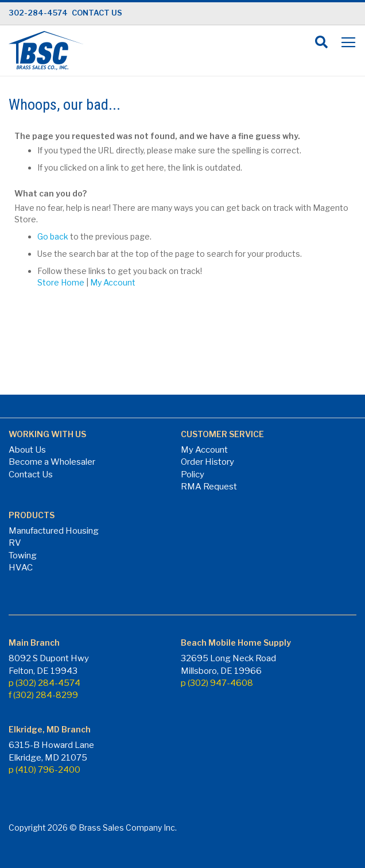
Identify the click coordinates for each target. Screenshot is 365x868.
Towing (23, 555)
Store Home (61, 282)
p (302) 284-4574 (44, 683)
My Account (113, 282)
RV (15, 543)
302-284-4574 (38, 13)
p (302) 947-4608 (217, 683)
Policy (193, 474)
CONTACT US (97, 13)
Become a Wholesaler (52, 462)
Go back (53, 236)
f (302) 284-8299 (43, 695)
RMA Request (209, 487)
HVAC (21, 568)
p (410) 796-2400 (44, 770)
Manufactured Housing (54, 531)
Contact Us (31, 474)
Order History (207, 462)
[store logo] (46, 51)
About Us (27, 450)
